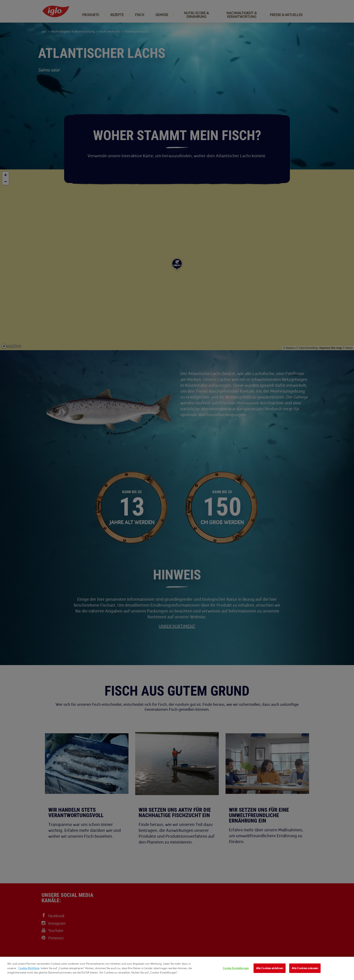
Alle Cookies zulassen (305, 968)
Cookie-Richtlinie (29, 968)
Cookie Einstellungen (236, 968)
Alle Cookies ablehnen (270, 968)
